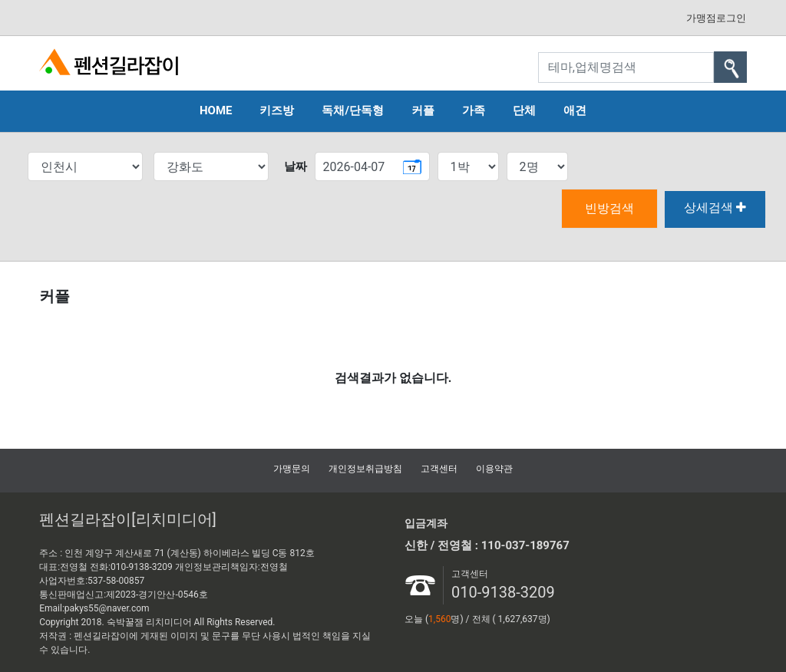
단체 (524, 110)
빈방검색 (609, 208)
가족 (474, 110)
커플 (423, 110)
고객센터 (439, 469)
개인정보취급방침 (365, 469)
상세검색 (715, 208)
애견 (575, 110)
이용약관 (494, 469)
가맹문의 (292, 469)
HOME (216, 110)
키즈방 (277, 110)
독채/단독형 (353, 110)
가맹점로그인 (716, 18)
